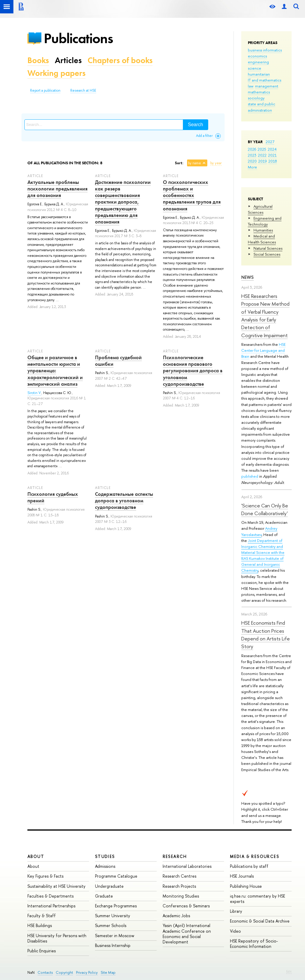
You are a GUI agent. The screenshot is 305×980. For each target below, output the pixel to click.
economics (257, 56)
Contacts (45, 972)
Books (38, 60)
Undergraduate (109, 886)
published (250, 476)
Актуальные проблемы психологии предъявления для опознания (57, 189)
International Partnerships (51, 906)
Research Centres (179, 876)
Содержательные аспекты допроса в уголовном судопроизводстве (124, 501)
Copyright (64, 972)
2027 (270, 142)
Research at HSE (83, 90)
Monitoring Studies (181, 896)
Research (175, 856)
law (251, 86)
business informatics (265, 50)
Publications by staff (249, 866)
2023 (252, 155)
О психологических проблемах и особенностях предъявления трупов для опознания (192, 195)
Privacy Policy (87, 972)
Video (235, 931)
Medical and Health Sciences (262, 239)
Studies (105, 856)
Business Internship (113, 945)
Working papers (56, 73)
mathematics (259, 92)
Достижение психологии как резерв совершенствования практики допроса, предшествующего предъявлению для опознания (123, 202)
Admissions (105, 866)
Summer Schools (111, 925)
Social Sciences (267, 254)
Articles (68, 60)
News (248, 277)
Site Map (108, 972)
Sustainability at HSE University (56, 886)
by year (216, 163)
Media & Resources (255, 856)
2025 (262, 149)
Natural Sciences (268, 248)
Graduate (104, 896)
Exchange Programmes (116, 906)
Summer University (113, 916)
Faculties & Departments (50, 896)
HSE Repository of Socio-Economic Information (254, 944)
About (36, 856)
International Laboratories (187, 866)
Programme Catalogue (116, 876)
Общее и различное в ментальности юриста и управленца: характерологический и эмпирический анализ (55, 371)
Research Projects (179, 886)
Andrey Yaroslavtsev (259, 531)
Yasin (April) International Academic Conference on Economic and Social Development (187, 934)
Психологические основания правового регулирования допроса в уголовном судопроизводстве (193, 371)
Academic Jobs (176, 916)
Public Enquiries (42, 951)
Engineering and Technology (265, 221)
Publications (78, 38)
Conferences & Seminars (186, 906)
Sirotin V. (34, 393)
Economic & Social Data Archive (260, 921)
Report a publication (45, 90)
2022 (262, 155)
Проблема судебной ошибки (118, 361)
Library (236, 911)
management (267, 86)
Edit (289, 971)
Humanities (263, 230)
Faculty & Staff (42, 916)
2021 (272, 155)
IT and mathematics (264, 80)
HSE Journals (242, 876)
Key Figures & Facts (45, 876)
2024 (272, 149)
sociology (256, 98)
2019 (263, 161)
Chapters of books (120, 60)
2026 (252, 149)
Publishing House (246, 886)
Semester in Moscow (115, 936)
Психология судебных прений (53, 497)
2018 (273, 161)
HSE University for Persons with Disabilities (57, 938)
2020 (252, 161)
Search (196, 125)
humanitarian (259, 74)
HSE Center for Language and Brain (263, 350)
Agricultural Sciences (260, 209)
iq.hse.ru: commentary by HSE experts (257, 899)
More (252, 167)
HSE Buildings (40, 925)
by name (194, 163)
